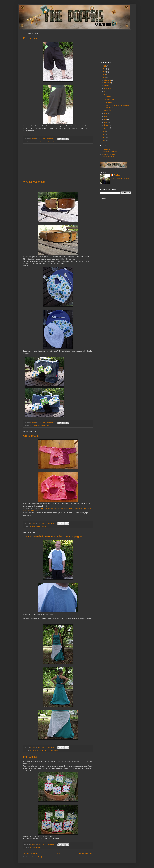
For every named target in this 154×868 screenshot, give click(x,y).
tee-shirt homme (53, 750)
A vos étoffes (106, 149)
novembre (108, 83)
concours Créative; (35, 848)
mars (106, 122)
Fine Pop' (117, 175)
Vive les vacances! (34, 182)
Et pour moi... (31, 38)
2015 (104, 69)
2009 (104, 137)
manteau (39, 526)
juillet (106, 94)
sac (48, 426)
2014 (104, 72)
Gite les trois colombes (110, 152)
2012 (104, 77)
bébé (31, 526)
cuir (40, 426)
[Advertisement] (58, 162)
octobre (107, 86)
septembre (108, 89)
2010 (104, 134)
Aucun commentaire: (49, 139)
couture (32, 142)
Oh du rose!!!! (31, 436)
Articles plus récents (30, 853)
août (106, 91)
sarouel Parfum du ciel (50, 142)
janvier (107, 128)
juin (106, 114)
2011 (104, 132)
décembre (108, 80)
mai (106, 117)
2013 (104, 75)
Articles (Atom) (37, 857)
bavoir (32, 426)
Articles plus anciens (86, 853)
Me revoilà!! (30, 757)
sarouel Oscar (39, 142)
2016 (104, 66)
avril (106, 119)
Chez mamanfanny (108, 157)
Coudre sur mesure (108, 154)
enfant (44, 426)
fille (34, 526)
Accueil (58, 853)
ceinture (36, 426)
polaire (44, 526)
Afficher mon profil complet (120, 178)
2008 (104, 140)
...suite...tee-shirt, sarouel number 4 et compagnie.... (54, 536)
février (107, 125)
